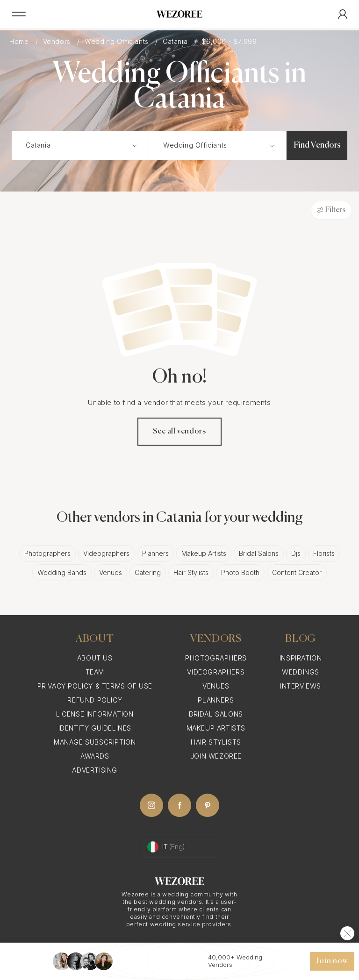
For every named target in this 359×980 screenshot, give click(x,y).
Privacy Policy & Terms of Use (95, 686)
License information (95, 714)
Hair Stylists (191, 572)
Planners (155, 553)
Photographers (47, 553)
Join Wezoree (216, 756)
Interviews (301, 686)
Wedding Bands (62, 572)
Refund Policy (95, 700)
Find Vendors (317, 145)
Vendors (58, 41)
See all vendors (179, 432)
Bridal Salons (259, 553)
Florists (324, 553)
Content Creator (297, 572)
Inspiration (301, 658)
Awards (95, 756)
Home (20, 41)
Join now (332, 961)
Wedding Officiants (118, 41)
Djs (296, 553)
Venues (111, 572)
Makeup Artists (204, 553)
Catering (148, 572)
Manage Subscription (95, 742)
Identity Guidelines (95, 728)
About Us (95, 658)
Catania (176, 41)
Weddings (301, 672)
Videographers (106, 553)
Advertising (95, 770)
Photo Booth (240, 572)
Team (95, 672)
